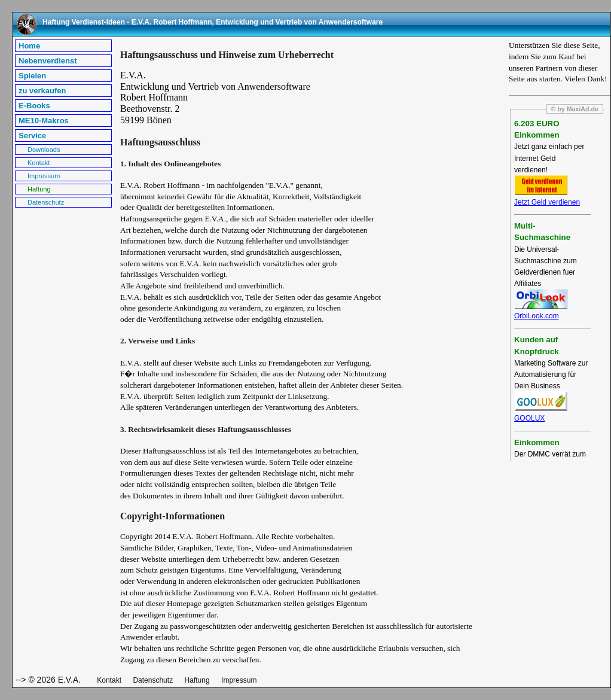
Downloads (44, 150)
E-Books (34, 106)
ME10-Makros (44, 121)
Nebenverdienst (48, 61)
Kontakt (39, 163)
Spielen (32, 76)
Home (29, 46)
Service (32, 136)
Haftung (39, 189)
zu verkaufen (42, 91)
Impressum (44, 176)
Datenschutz (46, 202)
